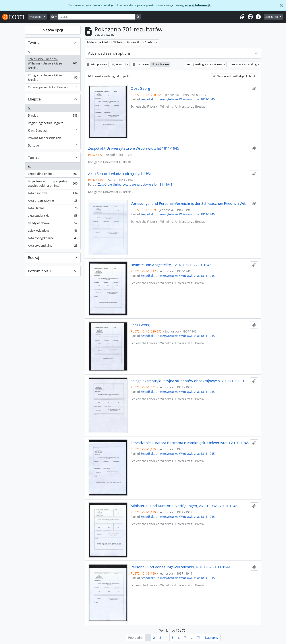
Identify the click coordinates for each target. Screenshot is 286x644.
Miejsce (34, 99)
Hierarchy (120, 64)
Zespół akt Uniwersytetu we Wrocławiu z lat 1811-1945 (178, 99)
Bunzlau (53, 146)
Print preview (97, 64)
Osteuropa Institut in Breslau (53, 88)
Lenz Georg (140, 325)
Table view (160, 64)
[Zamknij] (281, 5)
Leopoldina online (53, 175)
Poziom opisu (39, 271)
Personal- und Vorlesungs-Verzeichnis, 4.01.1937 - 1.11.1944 (180, 567)
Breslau (53, 116)
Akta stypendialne (53, 246)
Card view (141, 64)
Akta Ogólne (53, 209)
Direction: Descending (244, 64)
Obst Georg (140, 88)
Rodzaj (33, 258)
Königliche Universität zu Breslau (53, 77)
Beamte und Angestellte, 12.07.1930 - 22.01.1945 (171, 265)
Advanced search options (109, 53)
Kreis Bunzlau (53, 131)
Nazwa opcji (53, 30)
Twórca (34, 43)
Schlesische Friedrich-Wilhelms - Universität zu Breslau (53, 63)
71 (199, 638)
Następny (212, 638)
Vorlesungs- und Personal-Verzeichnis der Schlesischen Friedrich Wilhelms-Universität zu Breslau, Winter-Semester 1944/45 (190, 204)
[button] (242, 17)
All (30, 52)
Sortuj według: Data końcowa (205, 64)
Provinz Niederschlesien (53, 139)
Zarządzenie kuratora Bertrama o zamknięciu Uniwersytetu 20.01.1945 (190, 443)
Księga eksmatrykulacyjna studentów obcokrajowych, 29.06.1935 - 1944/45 (190, 381)
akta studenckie (53, 216)
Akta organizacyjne (53, 201)
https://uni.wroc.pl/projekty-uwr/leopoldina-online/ (53, 183)
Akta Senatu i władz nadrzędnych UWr (120, 174)
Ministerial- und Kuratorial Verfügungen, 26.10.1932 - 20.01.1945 (184, 506)
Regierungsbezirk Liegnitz (53, 124)
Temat (33, 157)
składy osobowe (53, 224)
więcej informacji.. (199, 5)
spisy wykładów (53, 231)
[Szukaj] (97, 17)
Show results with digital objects (235, 76)
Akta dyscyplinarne (53, 239)
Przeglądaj (36, 17)
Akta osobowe (53, 194)
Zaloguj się (272, 17)
